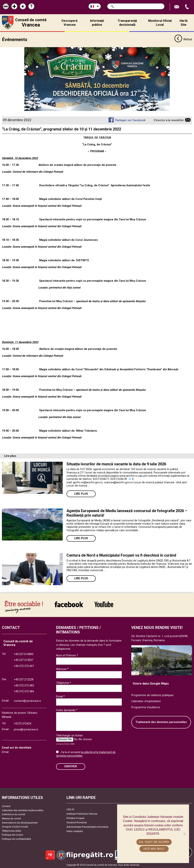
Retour (183, 39)
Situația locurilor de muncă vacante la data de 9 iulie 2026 (116, 464)
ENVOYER (71, 766)
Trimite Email (177, 7)
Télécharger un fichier (69, 735)
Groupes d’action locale (15, 827)
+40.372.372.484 (24, 691)
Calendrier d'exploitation (146, 701)
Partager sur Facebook (130, 120)
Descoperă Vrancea (70, 23)
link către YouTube (104, 604)
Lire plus (81, 494)
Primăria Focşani (75, 818)
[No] (184, 834)
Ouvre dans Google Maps (151, 683)
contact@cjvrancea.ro (27, 701)
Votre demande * (67, 710)
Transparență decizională (127, 23)
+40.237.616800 (24, 654)
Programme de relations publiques (152, 695)
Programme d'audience (146, 707)
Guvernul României (77, 822)
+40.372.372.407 (24, 666)
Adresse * (62, 669)
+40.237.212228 (24, 680)
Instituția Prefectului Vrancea (82, 814)
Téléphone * (64, 683)
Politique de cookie (12, 835)
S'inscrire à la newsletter (169, 120)
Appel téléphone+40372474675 (187, 7)
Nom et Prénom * (67, 655)
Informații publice (97, 23)
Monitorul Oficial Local (160, 23)
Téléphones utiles (11, 831)
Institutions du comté (13, 814)
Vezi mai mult (154, 849)
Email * (60, 696)
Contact (6, 806)
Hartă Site (184, 23)
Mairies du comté (11, 818)
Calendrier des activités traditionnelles (23, 810)
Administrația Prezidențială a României (87, 827)
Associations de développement (20, 822)
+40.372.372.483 (24, 685)
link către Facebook (69, 604)
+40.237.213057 (24, 660)
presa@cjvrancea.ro (26, 730)
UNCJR (70, 809)
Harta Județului (75, 831)
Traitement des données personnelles (161, 722)
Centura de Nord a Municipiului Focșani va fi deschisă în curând (121, 555)
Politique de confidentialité (16, 839)
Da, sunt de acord (154, 842)
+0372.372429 (23, 723)
